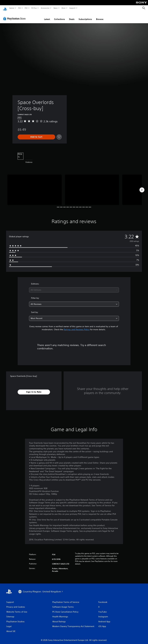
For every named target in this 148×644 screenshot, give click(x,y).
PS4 (26, 8)
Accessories (45, 8)
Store (63, 8)
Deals (72, 16)
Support (72, 8)
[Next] (142, 187)
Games (12, 8)
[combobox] (74, 287)
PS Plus (34, 8)
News (56, 8)
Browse (100, 16)
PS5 (19, 8)
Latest (47, 16)
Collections (59, 16)
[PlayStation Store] (15, 16)
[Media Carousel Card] (35, 187)
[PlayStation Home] (5, 8)
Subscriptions (85, 16)
